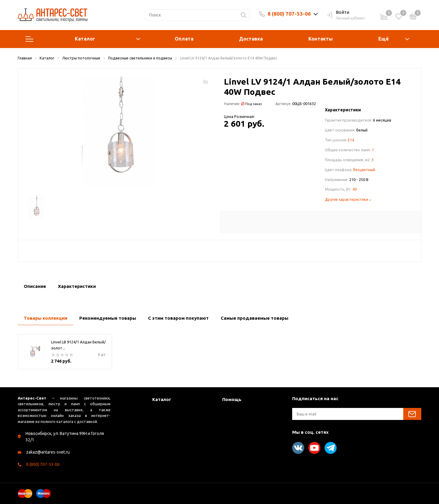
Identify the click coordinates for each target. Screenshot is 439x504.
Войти (338, 13)
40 (355, 189)
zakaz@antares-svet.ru (48, 452)
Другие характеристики (348, 199)
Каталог (83, 39)
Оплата (184, 39)
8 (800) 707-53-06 (289, 14)
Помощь (232, 399)
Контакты (321, 39)
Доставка (251, 39)
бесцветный (364, 170)
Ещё (384, 39)
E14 (351, 140)
